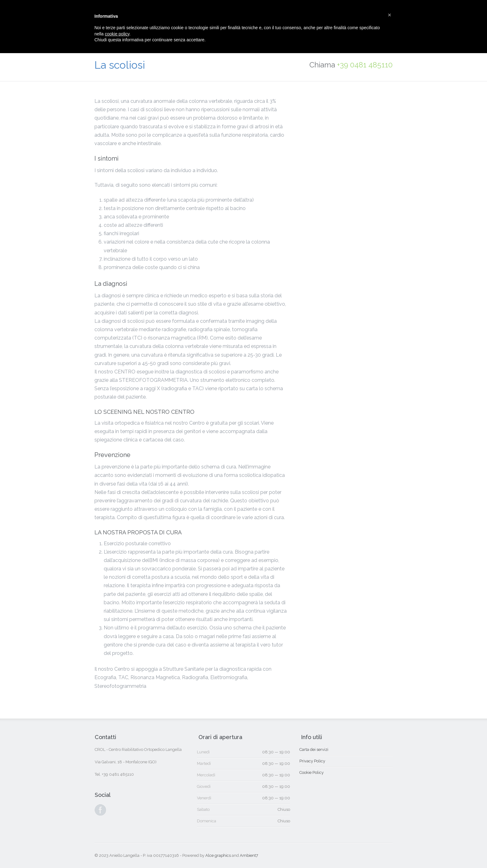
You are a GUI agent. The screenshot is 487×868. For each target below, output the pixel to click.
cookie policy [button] (117, 34)
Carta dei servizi (314, 749)
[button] (389, 15)
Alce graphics (218, 855)
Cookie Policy (312, 772)
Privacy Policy (312, 761)
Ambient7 (249, 855)
